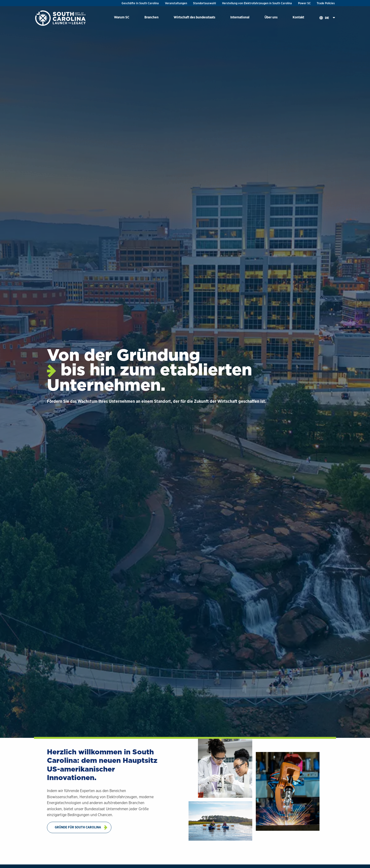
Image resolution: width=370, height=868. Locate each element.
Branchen (151, 17)
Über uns (271, 17)
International (240, 17)
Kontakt (298, 17)
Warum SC (122, 17)
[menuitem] (122, 18)
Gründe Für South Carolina (78, 827)
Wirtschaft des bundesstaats (194, 17)
